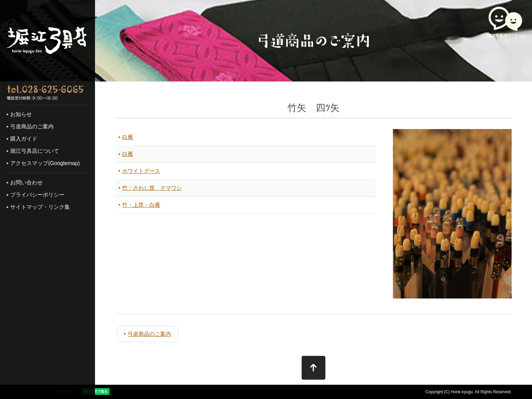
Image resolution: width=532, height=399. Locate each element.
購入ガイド (24, 139)
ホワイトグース (141, 171)
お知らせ (21, 114)
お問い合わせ (26, 183)
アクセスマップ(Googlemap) (45, 163)
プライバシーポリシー (37, 195)
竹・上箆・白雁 (141, 205)
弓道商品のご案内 (32, 126)
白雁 (128, 137)
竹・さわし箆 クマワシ (152, 188)
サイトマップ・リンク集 (40, 207)
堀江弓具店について (35, 151)
